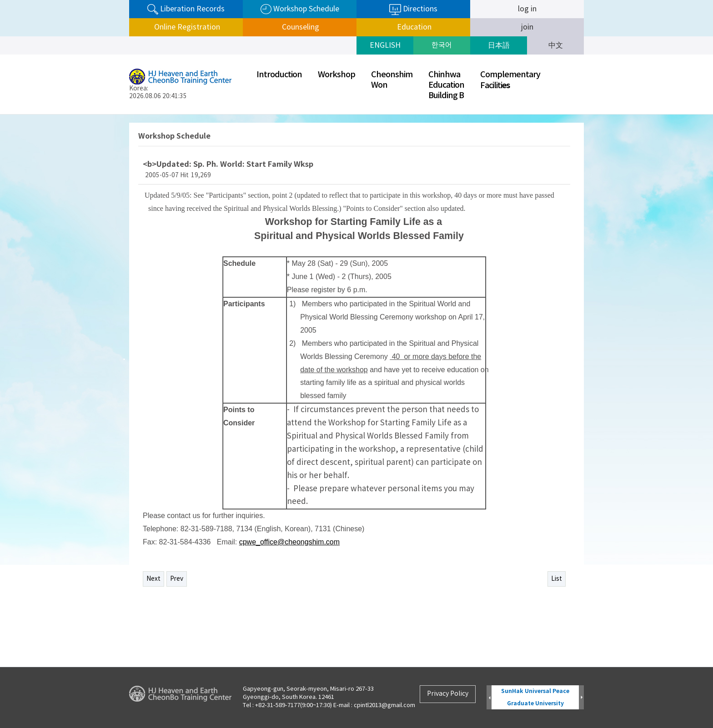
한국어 (442, 45)
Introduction (279, 75)
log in (527, 9)
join (527, 27)
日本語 (499, 45)
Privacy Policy (448, 694)
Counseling (300, 27)
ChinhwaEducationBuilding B (446, 85)
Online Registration (186, 27)
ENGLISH (385, 45)
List (557, 579)
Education (413, 27)
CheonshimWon (392, 80)
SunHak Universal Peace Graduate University (535, 697)
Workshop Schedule (300, 9)
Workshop (336, 75)
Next (153, 579)
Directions (413, 10)
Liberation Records (186, 9)
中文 (556, 45)
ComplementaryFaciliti (510, 80)
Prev (177, 579)
